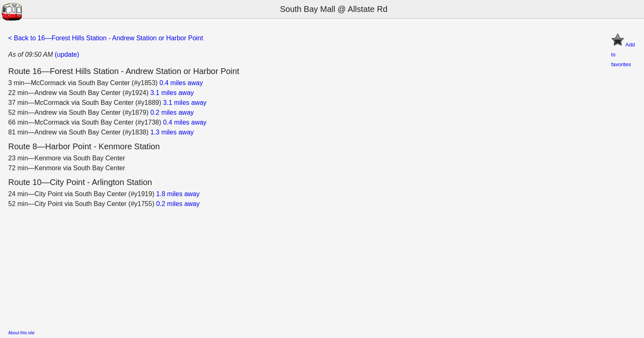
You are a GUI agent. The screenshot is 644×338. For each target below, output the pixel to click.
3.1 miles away (172, 93)
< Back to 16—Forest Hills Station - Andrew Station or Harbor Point (106, 38)
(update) (67, 54)
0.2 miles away (172, 112)
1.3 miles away (172, 132)
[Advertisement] (255, 266)
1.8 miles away (178, 194)
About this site (21, 333)
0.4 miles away (181, 83)
